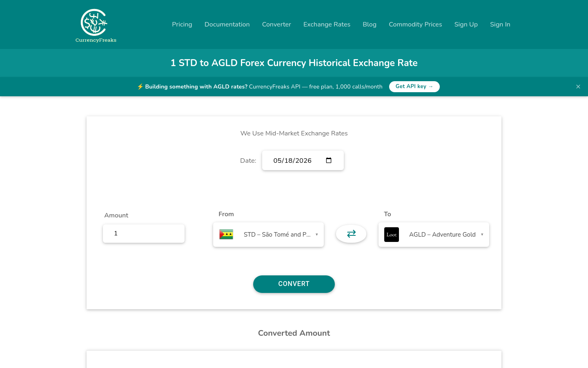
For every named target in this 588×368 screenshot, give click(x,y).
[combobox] (268, 235)
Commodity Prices (415, 24)
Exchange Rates (327, 24)
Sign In (500, 24)
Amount (116, 215)
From (226, 214)
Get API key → (415, 86)
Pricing (182, 24)
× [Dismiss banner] (578, 86)
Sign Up (466, 24)
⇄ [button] (351, 234)
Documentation (227, 24)
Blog (370, 24)
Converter (277, 24)
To (388, 214)
